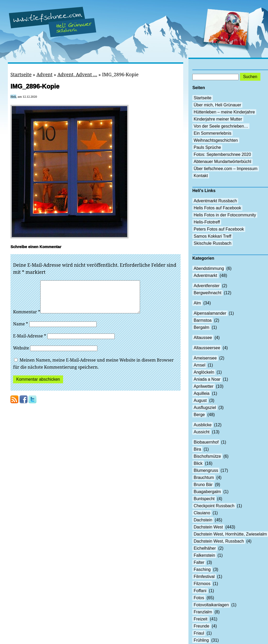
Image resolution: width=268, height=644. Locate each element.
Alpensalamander (210, 313)
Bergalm (202, 327)
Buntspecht (204, 499)
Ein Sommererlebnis (213, 133)
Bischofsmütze (207, 456)
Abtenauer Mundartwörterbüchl (222, 162)
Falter (199, 562)
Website (21, 354)
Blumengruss (206, 470)
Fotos (199, 598)
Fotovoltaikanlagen (211, 605)
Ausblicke (203, 425)
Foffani (200, 591)
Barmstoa (203, 320)
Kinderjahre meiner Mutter (218, 119)
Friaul (199, 633)
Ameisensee (205, 358)
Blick (198, 463)
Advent (44, 74)
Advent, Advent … (77, 74)
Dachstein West (208, 527)
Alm (197, 303)
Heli (13, 97)
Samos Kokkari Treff (213, 236)
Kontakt (201, 176)
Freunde (202, 626)
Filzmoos (202, 584)
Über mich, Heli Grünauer (217, 105)
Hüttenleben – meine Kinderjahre (224, 112)
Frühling (201, 640)
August (200, 400)
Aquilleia (202, 393)
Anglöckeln (204, 372)
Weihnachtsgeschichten (216, 140)
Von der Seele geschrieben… (221, 126)
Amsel (199, 365)
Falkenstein (204, 555)
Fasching (202, 569)
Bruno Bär (203, 485)
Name (21, 330)
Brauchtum (204, 477)
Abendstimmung (209, 268)
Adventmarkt (205, 275)
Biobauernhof (206, 442)
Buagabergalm (207, 492)
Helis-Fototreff (207, 222)
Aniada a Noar (207, 379)
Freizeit (200, 619)
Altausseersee (207, 348)
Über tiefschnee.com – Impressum (226, 169)
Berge (199, 415)
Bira (197, 449)
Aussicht (202, 432)
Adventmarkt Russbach (215, 201)
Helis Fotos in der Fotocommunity (225, 215)
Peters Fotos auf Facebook (219, 229)
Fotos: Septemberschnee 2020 (222, 154)
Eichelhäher (205, 548)
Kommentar (27, 318)
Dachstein (203, 520)
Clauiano (202, 513)
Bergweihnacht (208, 293)
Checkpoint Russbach (214, 506)
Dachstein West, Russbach (219, 541)
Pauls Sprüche (207, 147)
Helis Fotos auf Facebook (217, 208)
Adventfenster (207, 286)
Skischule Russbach (213, 243)
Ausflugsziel (205, 408)
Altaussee (203, 338)
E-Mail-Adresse (30, 342)
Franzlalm (203, 612)
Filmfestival (204, 577)
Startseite (21, 74)
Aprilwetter (204, 386)
